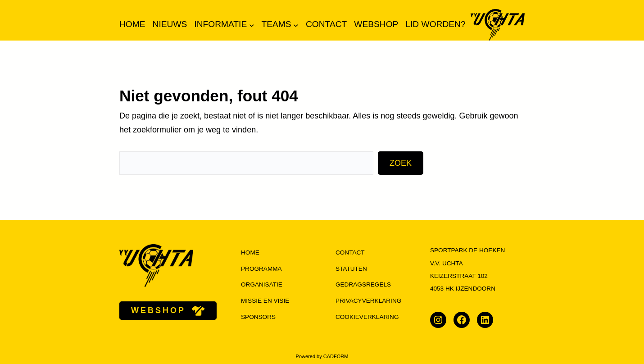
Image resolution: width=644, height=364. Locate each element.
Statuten (351, 269)
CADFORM (336, 356)
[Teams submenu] (296, 25)
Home (132, 24)
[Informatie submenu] (252, 25)
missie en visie (265, 301)
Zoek (401, 163)
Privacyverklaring (368, 301)
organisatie (262, 284)
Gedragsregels (363, 284)
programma (261, 269)
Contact (350, 253)
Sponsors (258, 317)
